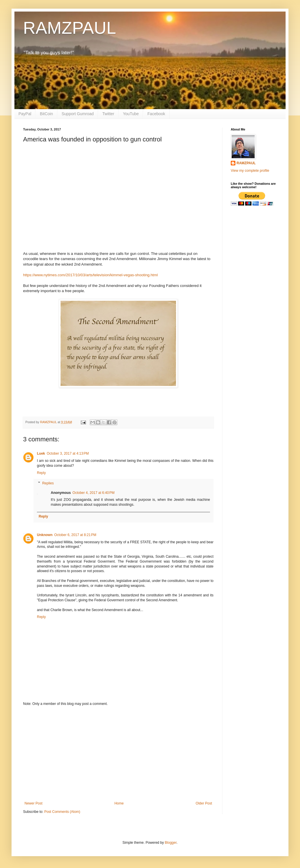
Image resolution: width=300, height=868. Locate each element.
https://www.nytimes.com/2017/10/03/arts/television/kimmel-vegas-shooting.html (90, 275)
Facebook (156, 114)
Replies (48, 483)
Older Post (204, 803)
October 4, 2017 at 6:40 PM (93, 493)
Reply (41, 473)
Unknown (45, 535)
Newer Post (33, 803)
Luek (41, 453)
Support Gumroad (78, 114)
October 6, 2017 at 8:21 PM (75, 535)
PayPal (25, 114)
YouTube (131, 114)
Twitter (108, 114)
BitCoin (46, 114)
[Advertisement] (118, 754)
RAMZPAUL (70, 28)
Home (119, 803)
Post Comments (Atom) (62, 812)
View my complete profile (250, 171)
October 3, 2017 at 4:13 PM (68, 453)
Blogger (171, 843)
